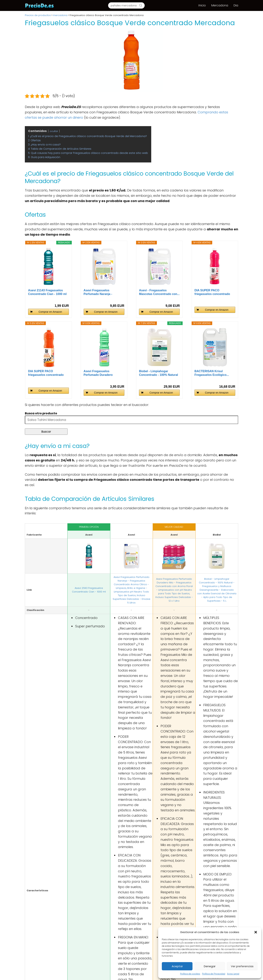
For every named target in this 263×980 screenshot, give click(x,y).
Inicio (202, 5)
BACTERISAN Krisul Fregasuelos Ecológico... (212, 373)
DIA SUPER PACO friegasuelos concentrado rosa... (212, 292)
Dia (236, 5)
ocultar (54, 131)
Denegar (210, 966)
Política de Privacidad (214, 974)
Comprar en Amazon (50, 312)
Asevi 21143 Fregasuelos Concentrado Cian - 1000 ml (47, 292)
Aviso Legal (233, 974)
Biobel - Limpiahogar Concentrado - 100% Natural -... (158, 373)
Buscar (46, 432)
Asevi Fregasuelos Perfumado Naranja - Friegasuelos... (98, 292)
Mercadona (220, 5)
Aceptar (177, 966)
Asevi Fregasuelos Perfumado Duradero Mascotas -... (98, 373)
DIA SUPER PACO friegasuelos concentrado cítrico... (46, 373)
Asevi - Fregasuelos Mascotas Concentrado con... (159, 292)
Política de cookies (190, 974)
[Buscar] (141, 5)
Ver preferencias (242, 966)
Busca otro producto (41, 413)
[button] (256, 932)
